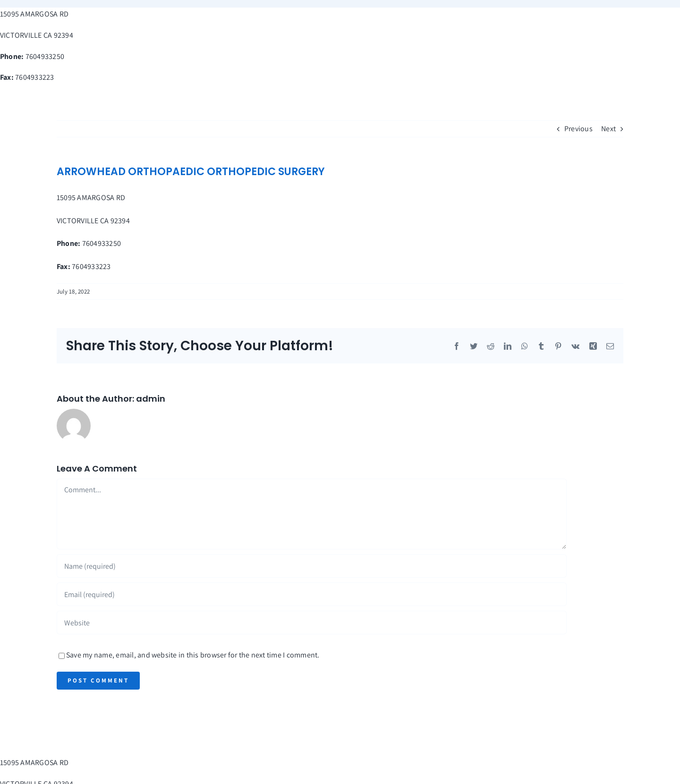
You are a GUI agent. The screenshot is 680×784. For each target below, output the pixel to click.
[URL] (312, 623)
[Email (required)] (312, 594)
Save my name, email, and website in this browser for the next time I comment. (193, 655)
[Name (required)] (312, 566)
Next (608, 129)
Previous (578, 129)
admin (151, 399)
